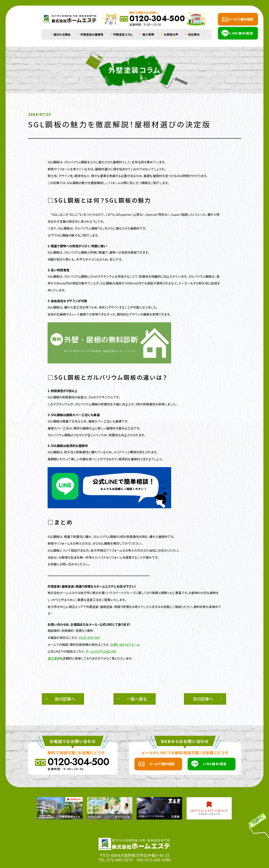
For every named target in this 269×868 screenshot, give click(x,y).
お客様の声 (171, 34)
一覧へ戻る (137, 699)
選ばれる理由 (62, 34)
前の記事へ (65, 699)
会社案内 (194, 34)
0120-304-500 (89, 638)
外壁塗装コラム (123, 34)
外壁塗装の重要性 (92, 34)
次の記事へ (203, 699)
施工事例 (148, 34)
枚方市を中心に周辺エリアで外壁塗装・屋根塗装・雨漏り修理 (88, 607)
